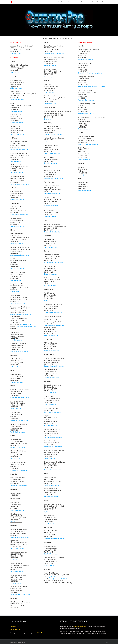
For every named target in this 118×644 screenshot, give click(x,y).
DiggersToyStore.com (51, 205)
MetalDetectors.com (17, 243)
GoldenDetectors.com (17, 199)
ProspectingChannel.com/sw (19, 420)
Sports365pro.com (17, 549)
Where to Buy (15, 626)
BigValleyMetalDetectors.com (20, 150)
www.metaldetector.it (84, 190)
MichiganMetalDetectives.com (20, 537)
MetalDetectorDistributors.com (54, 178)
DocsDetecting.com (50, 104)
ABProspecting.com (17, 88)
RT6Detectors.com (50, 458)
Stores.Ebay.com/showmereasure (55, 77)
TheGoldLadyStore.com (18, 134)
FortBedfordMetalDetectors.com (54, 326)
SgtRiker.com (48, 512)
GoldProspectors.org (17, 111)
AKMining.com (15, 73)
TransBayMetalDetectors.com (20, 184)
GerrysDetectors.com (17, 382)
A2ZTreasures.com (50, 301)
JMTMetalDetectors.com (18, 409)
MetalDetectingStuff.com (52, 485)
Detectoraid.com (49, 92)
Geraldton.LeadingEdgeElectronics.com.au (91, 86)
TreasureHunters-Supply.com (53, 232)
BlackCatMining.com (51, 274)
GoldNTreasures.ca (84, 160)
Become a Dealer (16, 630)
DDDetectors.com (50, 524)
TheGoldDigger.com (50, 163)
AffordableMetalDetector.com (20, 255)
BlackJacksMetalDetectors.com (54, 539)
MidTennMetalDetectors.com (53, 437)
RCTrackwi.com (49, 566)
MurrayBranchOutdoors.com (53, 447)
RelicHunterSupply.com (51, 378)
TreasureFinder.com (17, 610)
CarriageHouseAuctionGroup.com (55, 366)
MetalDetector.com (16, 522)
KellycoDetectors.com (17, 269)
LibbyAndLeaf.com (50, 217)
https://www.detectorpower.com (26, 326)
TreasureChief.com (50, 65)
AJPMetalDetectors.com (52, 351)
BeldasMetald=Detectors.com (53, 263)
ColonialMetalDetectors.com (19, 215)
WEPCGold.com (16, 161)
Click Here (40, 633)
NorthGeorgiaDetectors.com (19, 352)
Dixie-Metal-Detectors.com (53, 412)
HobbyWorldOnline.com (18, 510)
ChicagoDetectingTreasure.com (20, 397)
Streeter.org (48, 119)
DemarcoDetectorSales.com (53, 134)
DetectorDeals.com (50, 404)
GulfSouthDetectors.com (18, 367)
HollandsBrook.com (50, 142)
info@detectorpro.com (80, 626)
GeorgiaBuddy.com (17, 340)
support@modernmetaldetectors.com (60, 579)
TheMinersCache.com (17, 173)
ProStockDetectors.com (18, 560)
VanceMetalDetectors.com (19, 486)
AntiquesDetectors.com (18, 447)
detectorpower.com (25, 325)
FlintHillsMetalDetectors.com (19, 459)
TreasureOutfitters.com (51, 336)
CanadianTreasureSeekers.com (88, 144)
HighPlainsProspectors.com (19, 470)
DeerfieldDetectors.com (51, 554)
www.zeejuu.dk (82, 175)
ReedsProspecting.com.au (86, 113)
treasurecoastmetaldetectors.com (21, 315)
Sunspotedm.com (16, 583)
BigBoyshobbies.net (50, 247)
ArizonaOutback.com (17, 100)
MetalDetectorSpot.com (51, 497)
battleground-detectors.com (53, 194)
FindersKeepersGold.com (86, 60)
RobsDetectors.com (17, 123)
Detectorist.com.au (84, 129)
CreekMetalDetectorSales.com (54, 312)
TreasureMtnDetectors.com (53, 470)
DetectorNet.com (16, 54)
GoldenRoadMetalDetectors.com (54, 54)
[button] (72, 38)
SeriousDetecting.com (17, 571)
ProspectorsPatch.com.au (86, 100)
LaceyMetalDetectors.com (52, 154)
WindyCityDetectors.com (18, 432)
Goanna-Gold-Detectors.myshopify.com (90, 73)
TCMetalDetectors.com (18, 226)
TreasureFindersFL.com (18, 303)
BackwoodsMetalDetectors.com (54, 393)
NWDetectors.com (50, 286)
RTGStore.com (15, 292)
